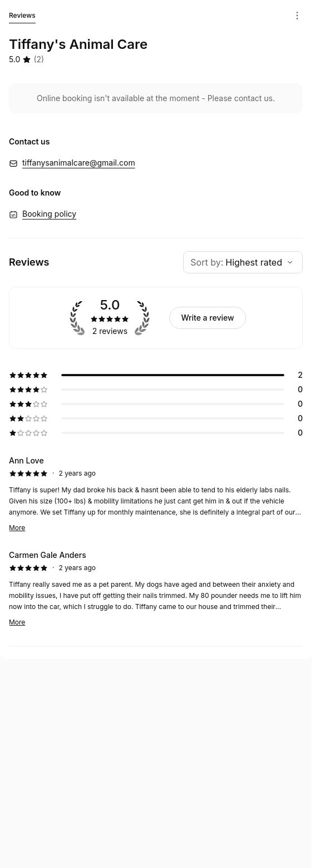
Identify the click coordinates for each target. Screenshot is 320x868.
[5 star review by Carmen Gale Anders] (156, 588)
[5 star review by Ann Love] (156, 494)
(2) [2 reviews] (39, 59)
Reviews (22, 17)
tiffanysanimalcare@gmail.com (79, 163)
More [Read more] (17, 528)
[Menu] (297, 16)
